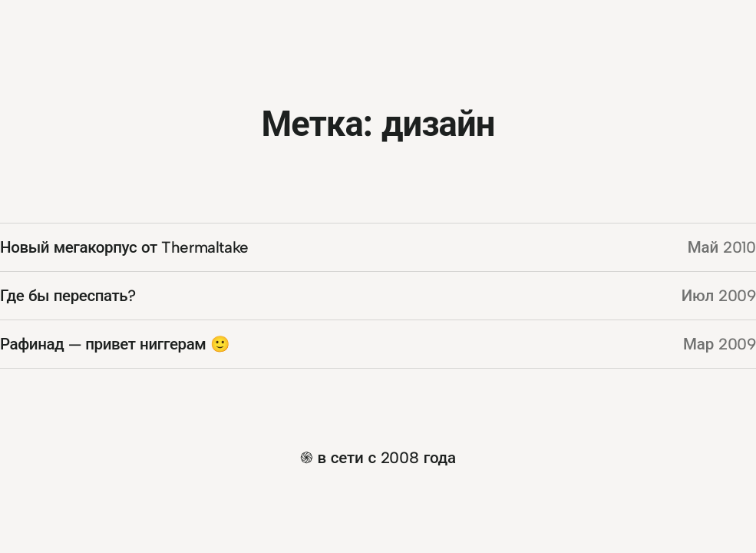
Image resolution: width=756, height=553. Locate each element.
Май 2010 (722, 247)
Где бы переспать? (68, 295)
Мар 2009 (720, 344)
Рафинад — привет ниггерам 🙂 (115, 344)
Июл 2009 (719, 295)
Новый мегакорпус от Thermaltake (124, 247)
